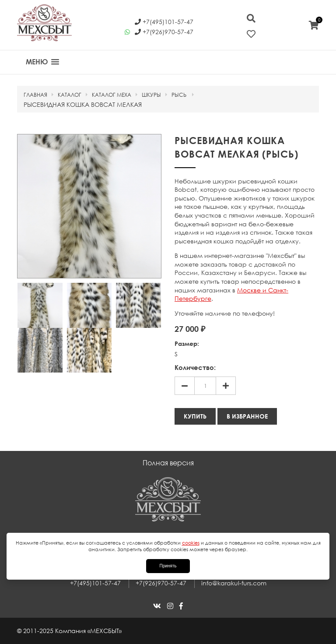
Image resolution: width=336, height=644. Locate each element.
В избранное (247, 416)
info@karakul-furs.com (234, 583)
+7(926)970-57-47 (161, 583)
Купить (195, 416)
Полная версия (168, 463)
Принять (168, 566)
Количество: (195, 367)
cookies (191, 543)
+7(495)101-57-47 (95, 583)
